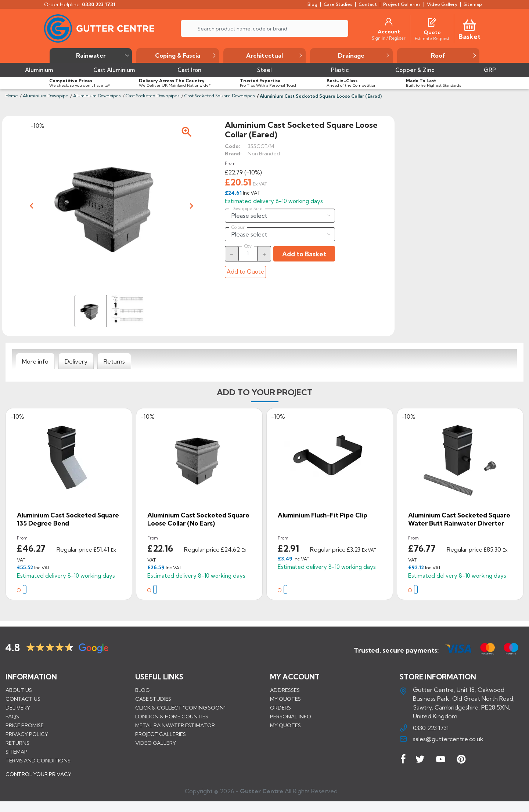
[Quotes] (432, 22)
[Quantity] (248, 253)
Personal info (291, 716)
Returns (17, 743)
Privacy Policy (27, 734)
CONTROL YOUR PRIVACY (38, 779)
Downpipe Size (247, 209)
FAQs (12, 716)
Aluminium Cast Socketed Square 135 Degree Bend (68, 519)
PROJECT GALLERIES (161, 734)
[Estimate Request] (432, 38)
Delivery (18, 707)
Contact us (23, 699)
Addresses (285, 690)
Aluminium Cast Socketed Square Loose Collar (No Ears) (198, 519)
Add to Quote (245, 272)
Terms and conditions (38, 760)
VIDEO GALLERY (156, 743)
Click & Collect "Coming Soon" (180, 707)
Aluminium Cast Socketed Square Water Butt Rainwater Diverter (459, 519)
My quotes (285, 699)
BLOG (142, 690)
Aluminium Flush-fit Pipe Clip (323, 515)
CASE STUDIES (153, 699)
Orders (280, 707)
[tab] (35, 361)
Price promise (25, 725)
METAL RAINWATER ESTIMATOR (175, 725)
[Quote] (432, 32)
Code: (233, 146)
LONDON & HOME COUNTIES (172, 716)
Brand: (233, 154)
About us (19, 690)
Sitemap (17, 751)
